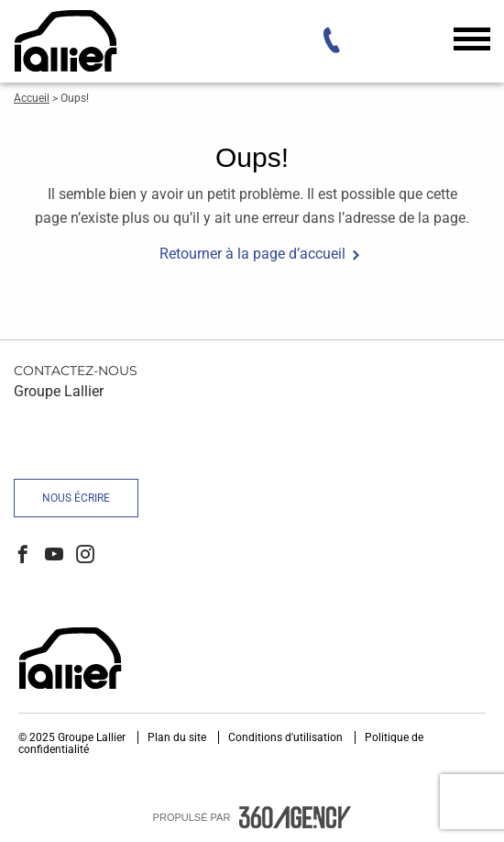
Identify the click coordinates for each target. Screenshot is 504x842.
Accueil (32, 98)
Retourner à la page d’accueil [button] (252, 254)
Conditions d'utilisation (287, 737)
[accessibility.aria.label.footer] (295, 817)
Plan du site (178, 737)
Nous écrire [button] (76, 498)
